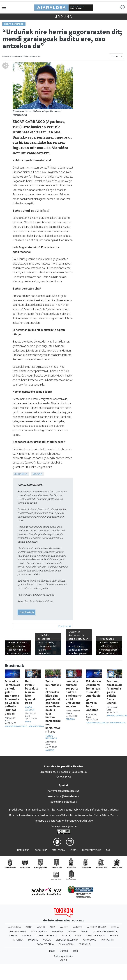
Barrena (58, 931)
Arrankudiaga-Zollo (16, 726)
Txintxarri (107, 940)
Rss (108, 850)
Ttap (75, 951)
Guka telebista (96, 936)
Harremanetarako (92, 850)
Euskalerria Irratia (105, 931)
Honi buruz (23, 850)
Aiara (28, 722)
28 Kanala (84, 944)
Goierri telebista (47, 936)
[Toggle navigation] (4, 7)
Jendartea (21, 474)
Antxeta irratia (97, 927)
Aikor (29, 927)
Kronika (18, 940)
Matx (52, 951)
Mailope (33, 940)
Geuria (13, 936)
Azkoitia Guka (39, 931)
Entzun (115, 56)
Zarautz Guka (45, 944)
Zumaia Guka (66, 944)
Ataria (115, 927)
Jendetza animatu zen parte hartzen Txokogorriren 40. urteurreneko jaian (74, 694)
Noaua (47, 940)
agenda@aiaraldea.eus (64, 802)
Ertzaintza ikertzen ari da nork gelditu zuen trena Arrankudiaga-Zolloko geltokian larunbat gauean (12, 697)
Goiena (27, 936)
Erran (85, 931)
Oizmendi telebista (67, 940)
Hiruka (114, 936)
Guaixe (66, 936)
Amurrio (50, 750)
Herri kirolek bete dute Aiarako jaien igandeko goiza (32, 692)
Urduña (64, 17)
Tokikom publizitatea (63, 956)
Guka (79, 936)
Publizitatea (58, 850)
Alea (53, 927)
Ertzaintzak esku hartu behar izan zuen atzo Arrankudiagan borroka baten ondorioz (94, 696)
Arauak (73, 850)
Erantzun (65, 626)
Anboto (78, 927)
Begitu (72, 931)
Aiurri (41, 927)
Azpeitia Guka (18, 931)
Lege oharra (41, 850)
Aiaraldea (15, 927)
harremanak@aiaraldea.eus (64, 791)
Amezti (64, 927)
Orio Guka (89, 940)
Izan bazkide (27, 612)
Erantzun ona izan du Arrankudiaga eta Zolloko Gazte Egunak (114, 692)
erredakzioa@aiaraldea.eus (64, 796)
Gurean (64, 951)
